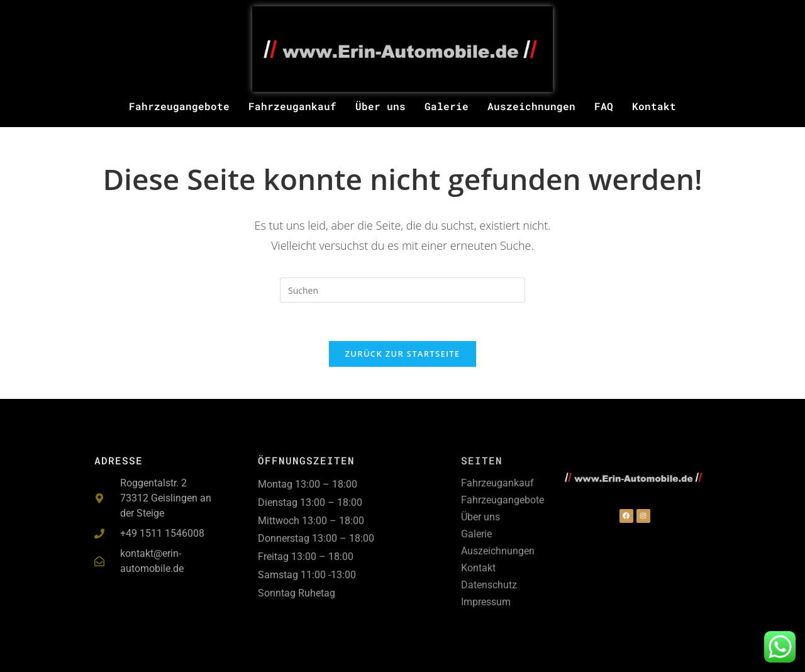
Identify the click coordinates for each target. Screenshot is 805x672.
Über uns (380, 106)
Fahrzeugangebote (179, 106)
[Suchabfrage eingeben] (402, 290)
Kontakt (654, 106)
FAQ (604, 106)
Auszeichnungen (531, 106)
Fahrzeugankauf (292, 106)
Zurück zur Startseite (403, 354)
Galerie (447, 106)
